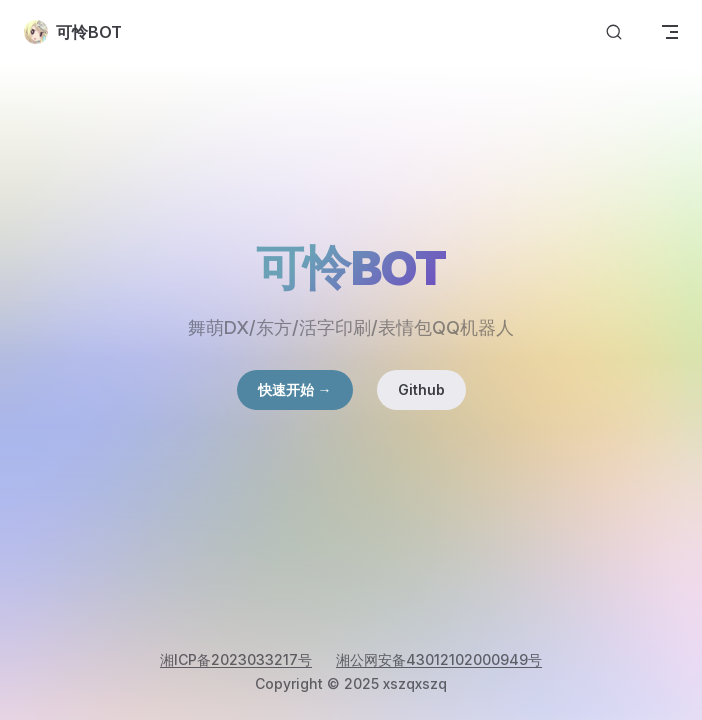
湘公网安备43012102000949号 (439, 659)
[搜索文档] (614, 32)
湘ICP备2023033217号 (236, 659)
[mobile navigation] (670, 32)
